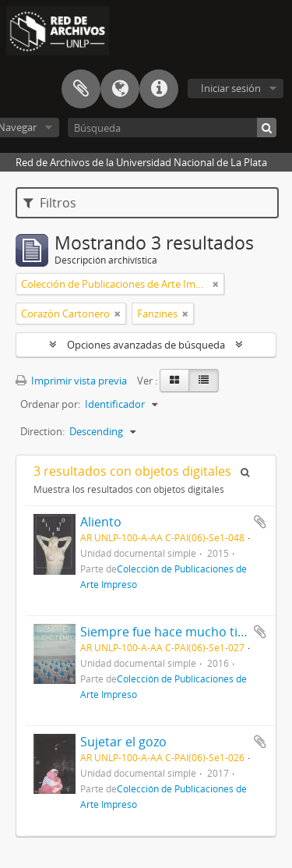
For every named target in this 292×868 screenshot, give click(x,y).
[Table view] (204, 381)
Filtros (50, 203)
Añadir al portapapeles (260, 522)
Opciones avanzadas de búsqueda (146, 345)
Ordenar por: (50, 404)
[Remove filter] (216, 284)
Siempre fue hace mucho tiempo (176, 632)
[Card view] (174, 381)
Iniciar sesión (231, 88)
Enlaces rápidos (159, 89)
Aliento (101, 522)
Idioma (120, 89)
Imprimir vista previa (71, 381)
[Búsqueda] (172, 128)
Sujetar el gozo (123, 742)
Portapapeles (81, 89)
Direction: (42, 431)
